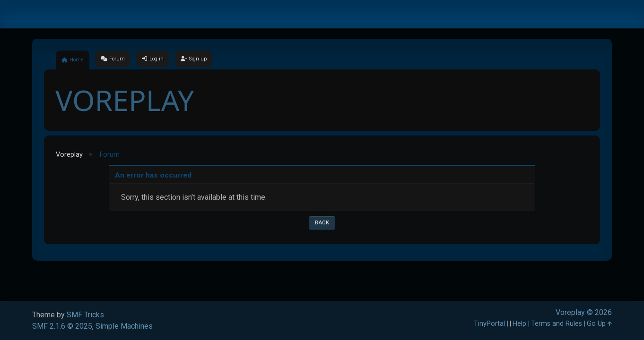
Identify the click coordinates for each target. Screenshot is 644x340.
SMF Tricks (85, 315)
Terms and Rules (557, 324)
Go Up (599, 324)
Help (519, 324)
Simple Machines (124, 326)
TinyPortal (489, 324)
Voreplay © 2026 (584, 312)
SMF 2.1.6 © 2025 (62, 326)
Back (322, 223)
